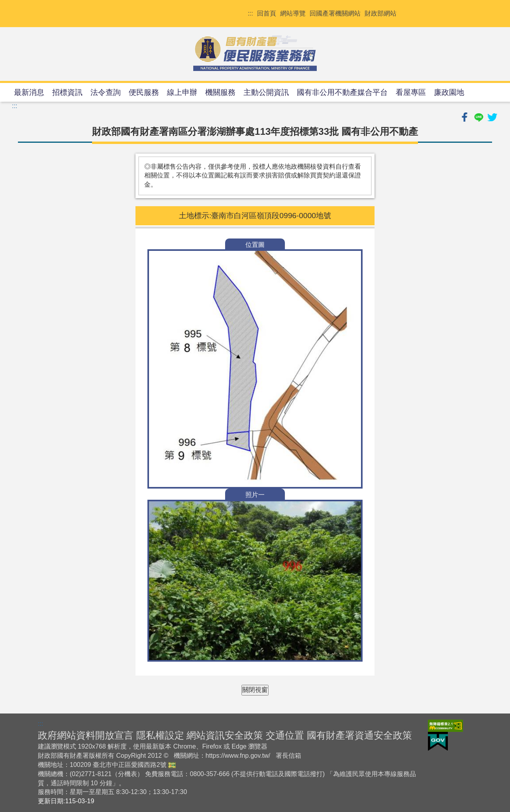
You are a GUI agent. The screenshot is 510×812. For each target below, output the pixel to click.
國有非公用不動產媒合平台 (342, 92)
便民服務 (144, 92)
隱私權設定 (160, 735)
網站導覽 (293, 13)
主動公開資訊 (266, 92)
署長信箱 (288, 756)
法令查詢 (106, 92)
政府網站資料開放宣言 (86, 735)
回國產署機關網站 (335, 13)
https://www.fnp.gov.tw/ (238, 756)
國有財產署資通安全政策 (359, 735)
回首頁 (267, 13)
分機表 (127, 774)
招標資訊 (67, 92)
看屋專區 (411, 92)
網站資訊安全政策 (225, 735)
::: (250, 13)
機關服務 (220, 92)
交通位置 (285, 735)
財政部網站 (381, 13)
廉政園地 (449, 92)
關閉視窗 (255, 690)
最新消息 (29, 92)
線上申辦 (182, 92)
